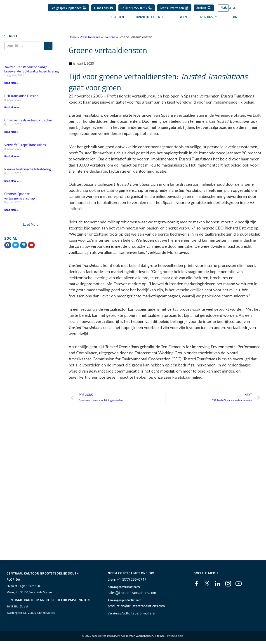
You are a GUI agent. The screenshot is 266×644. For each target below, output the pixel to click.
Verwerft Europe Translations (25, 145)
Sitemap (160, 637)
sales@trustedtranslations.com (128, 593)
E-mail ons (104, 8)
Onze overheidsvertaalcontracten (28, 120)
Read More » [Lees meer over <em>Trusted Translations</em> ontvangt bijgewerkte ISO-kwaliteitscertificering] (12, 83)
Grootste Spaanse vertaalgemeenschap (20, 197)
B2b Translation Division (21, 96)
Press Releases (92, 37)
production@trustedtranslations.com (132, 607)
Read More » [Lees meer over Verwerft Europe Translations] (12, 156)
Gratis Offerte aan (174, 8)
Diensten (117, 17)
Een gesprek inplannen (68, 8)
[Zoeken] (204, 8)
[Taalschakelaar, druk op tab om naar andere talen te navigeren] (230, 8)
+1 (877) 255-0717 (137, 8)
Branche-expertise (151, 17)
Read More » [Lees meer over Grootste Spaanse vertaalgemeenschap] (12, 210)
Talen (182, 17)
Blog (233, 17)
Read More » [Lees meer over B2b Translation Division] (12, 107)
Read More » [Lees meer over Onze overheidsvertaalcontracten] (12, 132)
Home (73, 37)
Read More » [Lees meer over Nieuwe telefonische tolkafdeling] (12, 181)
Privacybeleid (175, 637)
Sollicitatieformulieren (136, 614)
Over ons (208, 17)
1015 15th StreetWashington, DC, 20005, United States (31, 611)
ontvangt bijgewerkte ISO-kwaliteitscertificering (32, 69)
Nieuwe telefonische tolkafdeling (28, 170)
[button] (31, 225)
